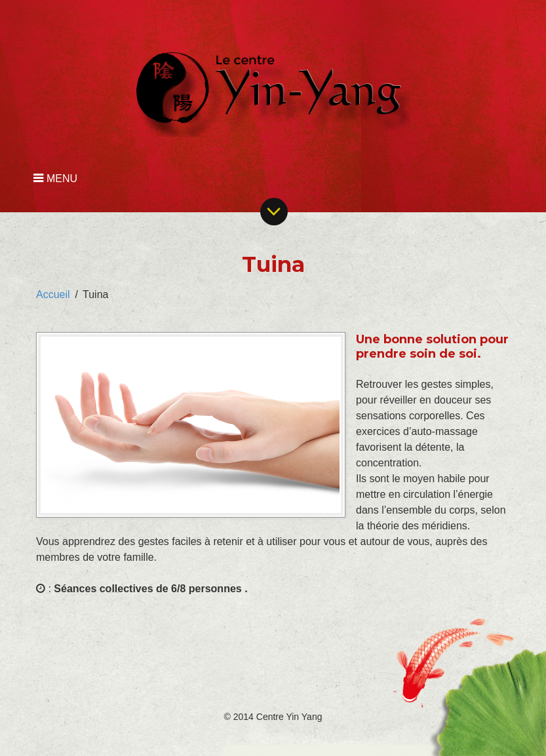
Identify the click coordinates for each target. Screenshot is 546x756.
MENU (55, 178)
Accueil (53, 294)
